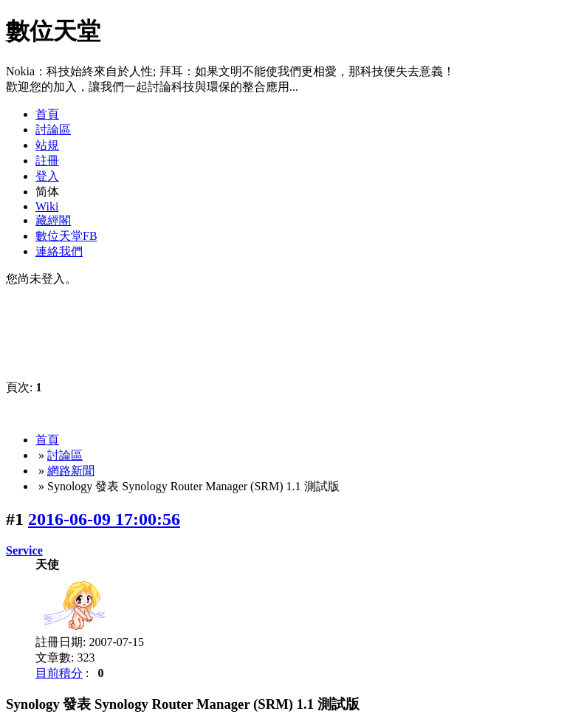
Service (24, 550)
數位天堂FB (66, 236)
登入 (47, 176)
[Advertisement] (387, 40)
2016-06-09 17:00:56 (104, 519)
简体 (47, 192)
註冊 (47, 161)
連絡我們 (59, 251)
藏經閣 (53, 220)
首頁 (47, 114)
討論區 (53, 130)
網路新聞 (71, 471)
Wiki (47, 206)
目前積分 (59, 673)
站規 (47, 145)
